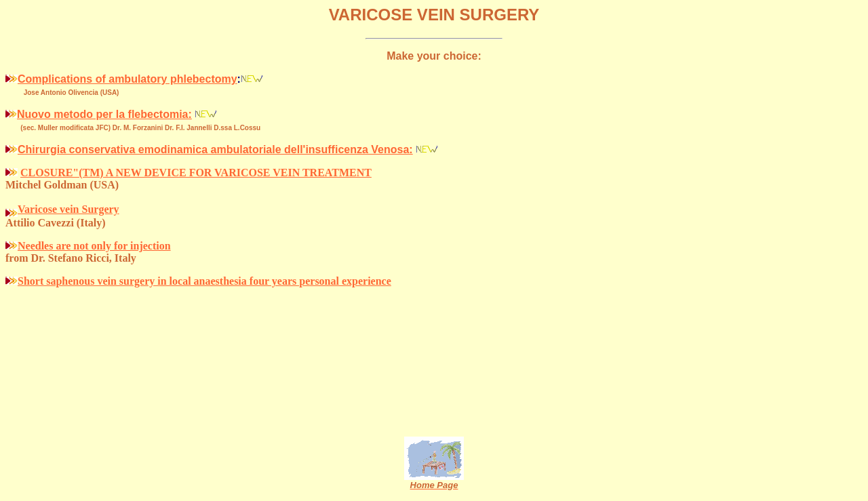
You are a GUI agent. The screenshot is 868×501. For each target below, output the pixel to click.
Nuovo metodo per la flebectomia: (104, 114)
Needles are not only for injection (94, 246)
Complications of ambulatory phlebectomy (127, 79)
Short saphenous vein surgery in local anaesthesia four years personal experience (204, 281)
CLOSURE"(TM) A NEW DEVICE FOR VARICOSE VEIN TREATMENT (196, 173)
